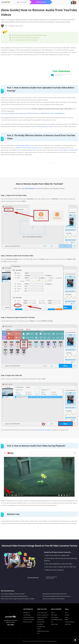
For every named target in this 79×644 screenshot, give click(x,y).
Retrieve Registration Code (57, 620)
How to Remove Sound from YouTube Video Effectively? (26, 38)
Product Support (55, 617)
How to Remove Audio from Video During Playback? (25, 40)
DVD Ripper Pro (27, 613)
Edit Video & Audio (41, 627)
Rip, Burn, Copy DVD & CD (43, 615)
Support (53, 613)
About (66, 613)
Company (67, 615)
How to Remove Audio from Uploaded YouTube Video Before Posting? (29, 35)
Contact (67, 617)
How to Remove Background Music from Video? (13, 594)
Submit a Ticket (54, 624)
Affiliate (67, 620)
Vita (6, 26)
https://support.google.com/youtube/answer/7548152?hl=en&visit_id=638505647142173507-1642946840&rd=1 (33, 113)
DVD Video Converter (28, 622)
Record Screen (40, 624)
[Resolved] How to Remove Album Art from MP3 (55, 594)
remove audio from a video (44, 127)
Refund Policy (68, 624)
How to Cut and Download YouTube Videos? (54, 599)
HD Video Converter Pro (28, 617)
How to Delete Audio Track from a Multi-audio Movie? (14, 596)
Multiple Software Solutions (43, 631)
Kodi (38, 633)
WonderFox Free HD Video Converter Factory (29, 148)
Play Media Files (41, 620)
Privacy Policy (25, 641)
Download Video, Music (42, 617)
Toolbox (39, 629)
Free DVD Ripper (27, 615)
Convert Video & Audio (42, 613)
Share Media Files (41, 622)
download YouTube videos (43, 430)
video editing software (23, 145)
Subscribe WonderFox (70, 622)
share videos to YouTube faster (68, 150)
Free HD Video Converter (29, 620)
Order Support (54, 615)
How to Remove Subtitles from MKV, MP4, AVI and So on (57, 596)
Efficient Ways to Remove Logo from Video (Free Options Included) (18, 599)
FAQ (52, 622)
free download (30, 188)
